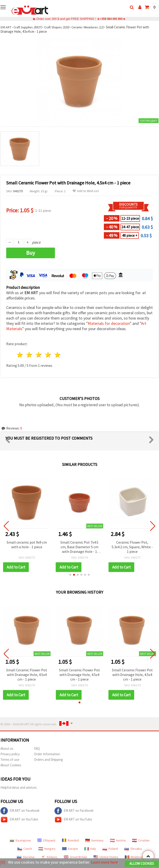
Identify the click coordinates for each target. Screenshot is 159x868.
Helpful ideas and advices (19, 787)
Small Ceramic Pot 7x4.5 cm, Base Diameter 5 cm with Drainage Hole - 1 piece (79, 547)
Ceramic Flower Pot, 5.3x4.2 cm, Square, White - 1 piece (132, 547)
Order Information (47, 754)
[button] (70, 575)
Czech (25, 849)
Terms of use (10, 760)
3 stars (39, 355)
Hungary (47, 849)
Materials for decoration (109, 323)
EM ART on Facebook (20, 811)
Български (20, 840)
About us (7, 748)
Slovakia (133, 849)
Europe (70, 849)
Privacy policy (10, 754)
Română (70, 840)
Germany (94, 840)
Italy (90, 849)
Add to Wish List (86, 191)
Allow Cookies (142, 860)
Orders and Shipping (48, 760)
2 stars (30, 355)
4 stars (48, 355)
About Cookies (11, 765)
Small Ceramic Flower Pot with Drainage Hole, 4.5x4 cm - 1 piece (27, 675)
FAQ (37, 748)
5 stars (58, 355)
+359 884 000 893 (111, 19)
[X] (3, 859)
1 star (20, 355)
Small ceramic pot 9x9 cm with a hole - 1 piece (27, 545)
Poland (110, 849)
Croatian (141, 840)
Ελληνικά (46, 840)
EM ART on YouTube (19, 820)
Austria (118, 840)
